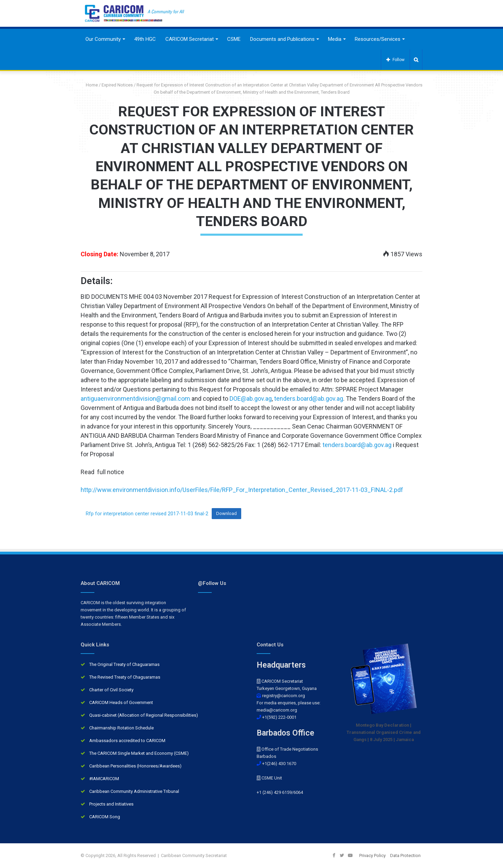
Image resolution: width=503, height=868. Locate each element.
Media (335, 39)
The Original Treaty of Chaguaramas (124, 664)
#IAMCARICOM (104, 779)
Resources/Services (378, 39)
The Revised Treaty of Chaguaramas (125, 677)
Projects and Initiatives (111, 804)
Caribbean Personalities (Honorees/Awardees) (135, 766)
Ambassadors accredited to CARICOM (127, 741)
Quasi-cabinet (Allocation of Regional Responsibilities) (144, 715)
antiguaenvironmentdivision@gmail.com (135, 398)
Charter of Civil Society (111, 690)
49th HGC (145, 39)
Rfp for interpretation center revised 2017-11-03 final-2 (147, 513)
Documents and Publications (282, 39)
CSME (234, 39)
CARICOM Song (105, 817)
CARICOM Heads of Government (121, 702)
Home (89, 85)
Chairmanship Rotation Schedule (121, 728)
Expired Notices (117, 85)
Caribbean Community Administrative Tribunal (134, 791)
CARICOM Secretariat (190, 39)
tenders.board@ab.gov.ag (309, 398)
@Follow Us (212, 583)
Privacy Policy (372, 855)
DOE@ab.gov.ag (251, 398)
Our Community (103, 39)
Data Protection (405, 855)
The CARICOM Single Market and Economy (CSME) (139, 753)
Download (226, 513)
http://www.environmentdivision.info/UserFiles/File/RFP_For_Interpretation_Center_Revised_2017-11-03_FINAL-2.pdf (242, 490)
